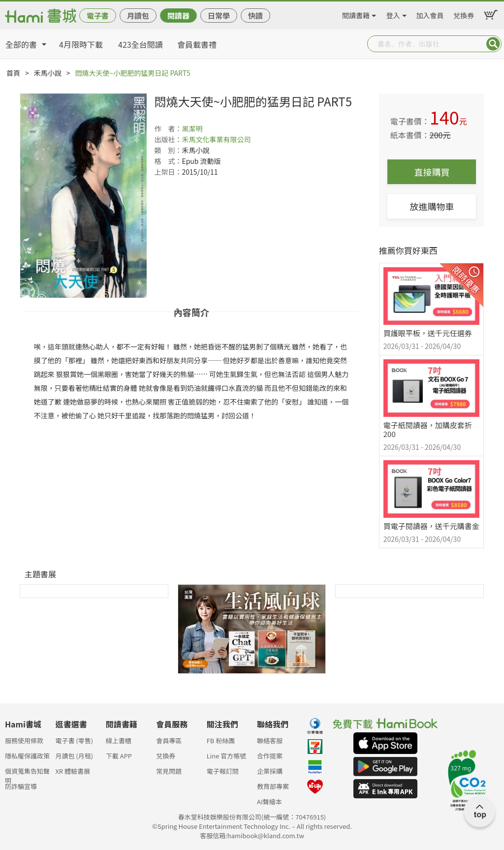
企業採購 (270, 771)
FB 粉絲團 (221, 740)
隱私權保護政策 (27, 756)
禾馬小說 (48, 73)
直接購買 (432, 172)
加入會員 (430, 14)
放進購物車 (432, 206)
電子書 (98, 16)
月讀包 (138, 16)
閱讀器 (178, 16)
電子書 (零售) (74, 740)
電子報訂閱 (223, 771)
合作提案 (270, 756)
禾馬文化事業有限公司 (216, 139)
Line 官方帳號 (227, 756)
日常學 (219, 16)
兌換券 (464, 14)
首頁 (13, 73)
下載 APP (119, 756)
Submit (493, 44)
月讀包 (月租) (74, 756)
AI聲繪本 (269, 802)
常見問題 (169, 771)
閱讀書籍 (356, 14)
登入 (393, 14)
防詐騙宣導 (21, 786)
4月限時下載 (81, 44)
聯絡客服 (270, 740)
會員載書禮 (197, 44)
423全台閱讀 (141, 44)
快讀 (255, 16)
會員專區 (169, 740)
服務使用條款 (24, 740)
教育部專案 (273, 786)
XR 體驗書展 (73, 771)
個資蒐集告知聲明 (27, 774)
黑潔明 (192, 128)
